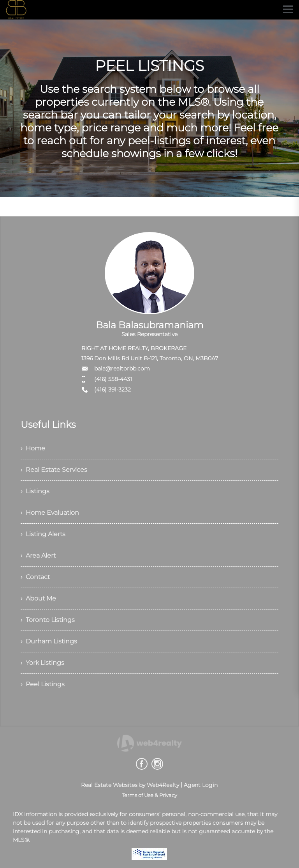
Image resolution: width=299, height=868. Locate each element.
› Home (33, 448)
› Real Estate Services (54, 470)
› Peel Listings (43, 684)
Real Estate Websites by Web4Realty (130, 785)
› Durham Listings (49, 641)
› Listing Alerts (43, 534)
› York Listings (42, 663)
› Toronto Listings (48, 620)
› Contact (35, 577)
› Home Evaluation (50, 513)
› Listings (35, 491)
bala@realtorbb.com (122, 368)
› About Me (38, 598)
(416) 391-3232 (113, 390)
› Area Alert (38, 555)
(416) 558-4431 (113, 379)
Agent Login (201, 785)
